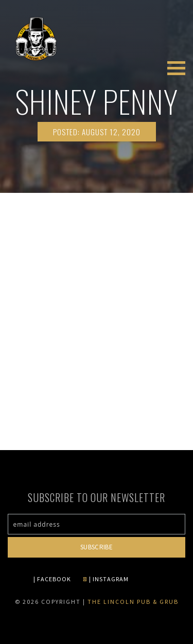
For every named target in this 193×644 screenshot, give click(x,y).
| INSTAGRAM (106, 579)
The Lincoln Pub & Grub (133, 602)
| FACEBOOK (52, 579)
